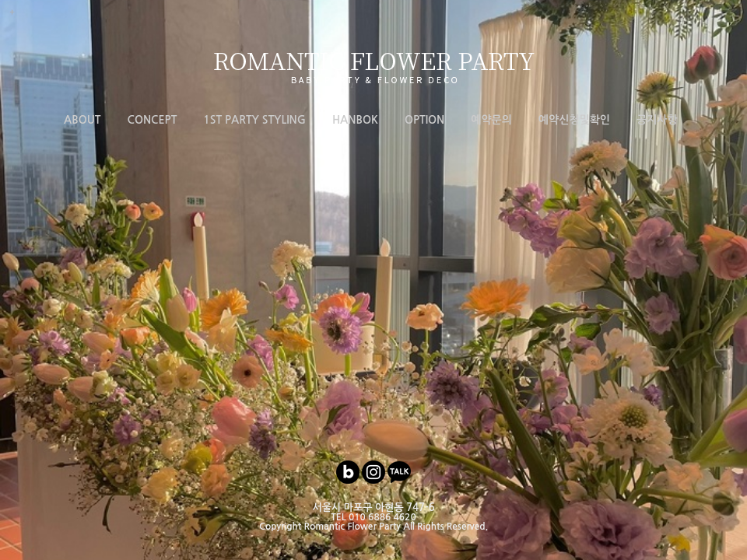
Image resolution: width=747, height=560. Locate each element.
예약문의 (491, 120)
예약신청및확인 (574, 120)
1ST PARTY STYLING (254, 120)
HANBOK (355, 120)
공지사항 (657, 120)
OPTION (424, 120)
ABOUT (82, 120)
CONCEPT (153, 120)
